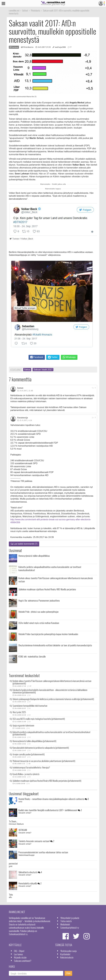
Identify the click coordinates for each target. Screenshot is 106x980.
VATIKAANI (23, 830)
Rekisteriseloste (67, 957)
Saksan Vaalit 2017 (43, 370)
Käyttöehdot (65, 954)
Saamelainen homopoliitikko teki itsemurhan (30, 706)
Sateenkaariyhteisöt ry (70, 927)
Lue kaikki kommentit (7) (24, 544)
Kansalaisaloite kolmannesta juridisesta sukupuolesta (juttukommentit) (41, 748)
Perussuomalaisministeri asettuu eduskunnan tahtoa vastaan (43, 852)
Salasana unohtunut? (23, 961)
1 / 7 (94, 388)
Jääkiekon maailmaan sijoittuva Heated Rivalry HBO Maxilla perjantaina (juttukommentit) (47, 781)
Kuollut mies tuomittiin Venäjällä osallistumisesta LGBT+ (50, 810)
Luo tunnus (18, 954)
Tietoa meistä (66, 921)
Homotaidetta (30, 883)
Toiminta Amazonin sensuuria (36, 841)
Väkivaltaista (30, 872)
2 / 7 (94, 418)
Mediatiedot (65, 924)
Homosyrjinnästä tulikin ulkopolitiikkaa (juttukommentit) (34, 741)
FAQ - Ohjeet (19, 951)
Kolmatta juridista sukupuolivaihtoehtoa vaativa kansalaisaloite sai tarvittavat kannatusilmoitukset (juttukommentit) (51, 733)
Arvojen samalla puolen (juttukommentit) (29, 754)
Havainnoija (23, 418)
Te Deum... (13, 821)
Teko (11, 894)
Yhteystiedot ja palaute (70, 918)
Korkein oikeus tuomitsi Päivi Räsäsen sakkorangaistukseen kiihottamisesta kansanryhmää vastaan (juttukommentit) (52, 682)
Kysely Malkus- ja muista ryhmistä (26, 774)
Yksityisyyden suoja (68, 951)
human (20, 388)
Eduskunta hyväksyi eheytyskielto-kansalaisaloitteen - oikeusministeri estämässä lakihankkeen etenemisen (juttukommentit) (50, 691)
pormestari (13, 863)
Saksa (27, 370)
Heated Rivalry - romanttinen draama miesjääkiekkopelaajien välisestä (54, 799)
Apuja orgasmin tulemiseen (23, 725)
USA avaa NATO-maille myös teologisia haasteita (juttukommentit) (39, 719)
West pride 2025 (19, 712)
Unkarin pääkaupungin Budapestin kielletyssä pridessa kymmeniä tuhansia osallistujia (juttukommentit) (53, 699)
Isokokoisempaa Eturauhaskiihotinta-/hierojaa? (31, 767)
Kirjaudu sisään (20, 957)
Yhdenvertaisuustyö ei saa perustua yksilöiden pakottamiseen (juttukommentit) (44, 761)
